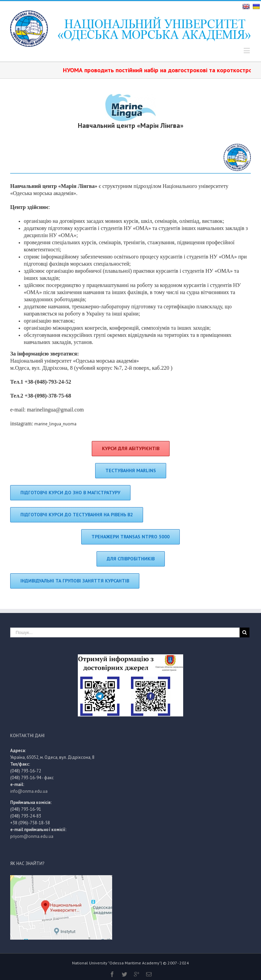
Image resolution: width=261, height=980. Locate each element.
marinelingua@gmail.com (55, 410)
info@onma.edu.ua (29, 791)
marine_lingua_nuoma (55, 424)
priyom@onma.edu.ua (32, 836)
